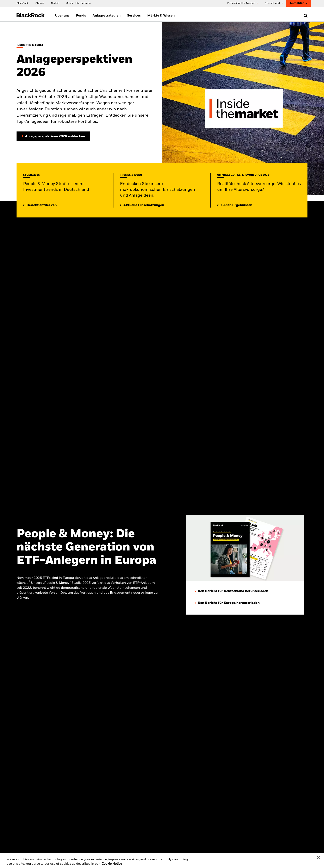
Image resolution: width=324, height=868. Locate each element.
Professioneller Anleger (243, 3)
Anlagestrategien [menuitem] (107, 16)
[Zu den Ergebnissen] (235, 205)
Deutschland (274, 3)
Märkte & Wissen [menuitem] (161, 16)
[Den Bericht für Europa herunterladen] (227, 603)
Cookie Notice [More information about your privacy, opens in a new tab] (112, 866)
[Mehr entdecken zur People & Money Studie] (40, 205)
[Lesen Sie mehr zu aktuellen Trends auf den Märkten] (142, 205)
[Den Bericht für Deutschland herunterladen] (231, 591)
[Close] (318, 860)
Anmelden (299, 3)
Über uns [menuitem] (62, 16)
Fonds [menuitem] (81, 16)
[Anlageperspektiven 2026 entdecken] (53, 136)
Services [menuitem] (134, 16)
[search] (305, 16)
